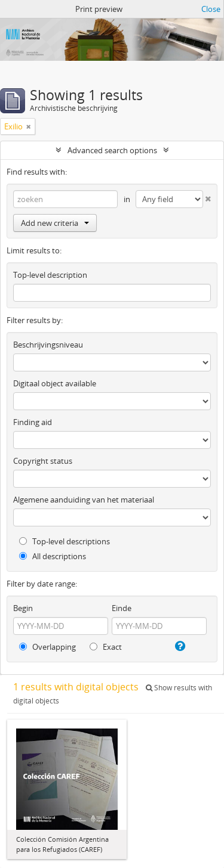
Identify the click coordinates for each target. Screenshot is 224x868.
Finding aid (33, 422)
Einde (122, 608)
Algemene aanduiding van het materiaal (84, 500)
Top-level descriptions (65, 541)
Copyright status (43, 461)
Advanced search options (112, 150)
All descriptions (53, 556)
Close (211, 9)
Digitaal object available (55, 383)
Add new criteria (55, 223)
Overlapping (47, 647)
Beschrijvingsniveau (48, 345)
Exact (106, 647)
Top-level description (50, 275)
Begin (23, 608)
